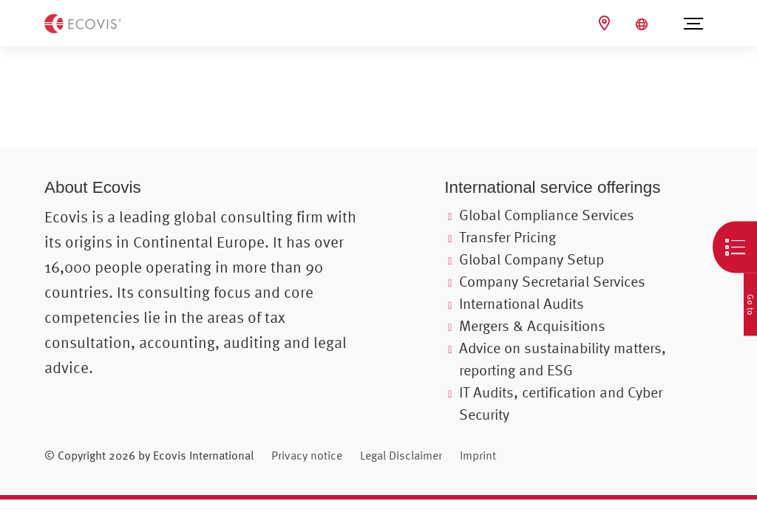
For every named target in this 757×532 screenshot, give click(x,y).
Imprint (478, 455)
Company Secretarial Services (552, 281)
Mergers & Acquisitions (532, 325)
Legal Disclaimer (401, 455)
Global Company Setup (532, 259)
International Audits (522, 303)
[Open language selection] (644, 24)
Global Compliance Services (547, 215)
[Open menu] (693, 24)
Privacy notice (307, 455)
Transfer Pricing (508, 237)
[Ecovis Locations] (606, 23)
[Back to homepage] (83, 22)
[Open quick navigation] (735, 248)
